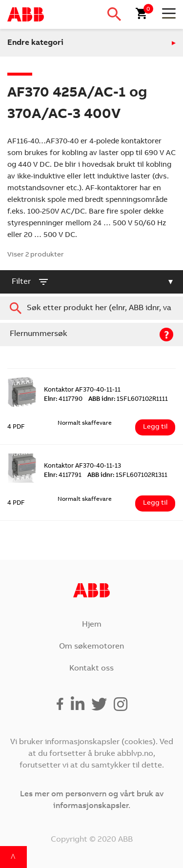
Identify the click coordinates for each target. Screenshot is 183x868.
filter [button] (30, 282)
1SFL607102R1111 (128, 400)
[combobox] (91, 308)
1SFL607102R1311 (127, 476)
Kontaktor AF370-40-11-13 (82, 466)
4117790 (63, 400)
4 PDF (16, 427)
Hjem (92, 625)
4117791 (63, 476)
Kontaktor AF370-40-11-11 (82, 390)
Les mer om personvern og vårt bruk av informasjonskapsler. (92, 800)
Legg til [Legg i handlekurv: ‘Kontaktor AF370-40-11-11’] (155, 427)
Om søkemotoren (91, 647)
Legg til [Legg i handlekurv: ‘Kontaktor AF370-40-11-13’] (155, 503)
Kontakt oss (91, 669)
